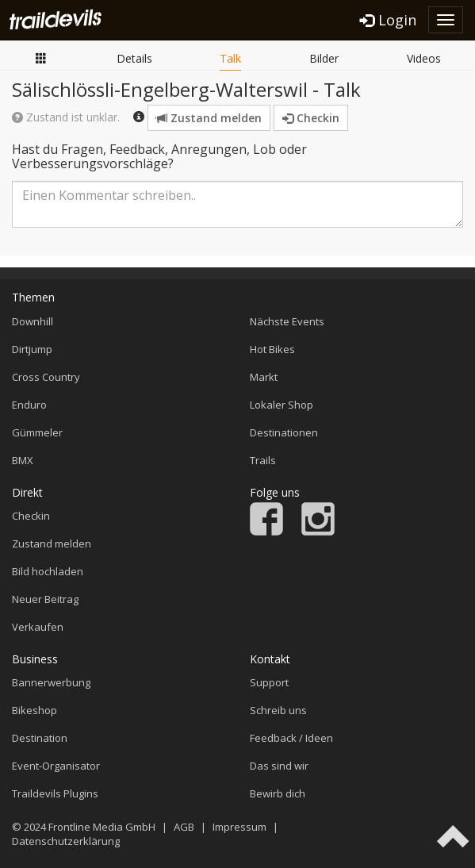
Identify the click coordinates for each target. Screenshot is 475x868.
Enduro (29, 405)
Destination (40, 738)
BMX (23, 460)
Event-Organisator (56, 766)
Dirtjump (32, 349)
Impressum (239, 827)
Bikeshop (34, 710)
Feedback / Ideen (291, 738)
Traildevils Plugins (55, 793)
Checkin (311, 118)
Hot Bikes (272, 349)
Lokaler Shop (282, 405)
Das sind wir (279, 766)
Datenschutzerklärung (66, 841)
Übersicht (41, 58)
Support (269, 682)
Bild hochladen (48, 571)
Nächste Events (287, 321)
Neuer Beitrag (45, 599)
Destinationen (284, 432)
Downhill (33, 321)
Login (388, 20)
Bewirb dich (278, 793)
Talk (230, 58)
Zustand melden (209, 118)
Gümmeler (37, 432)
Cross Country (46, 377)
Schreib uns (278, 710)
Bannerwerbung (51, 682)
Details (134, 58)
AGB (184, 827)
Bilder (324, 58)
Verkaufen (38, 627)
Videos (424, 58)
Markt (264, 377)
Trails (263, 460)
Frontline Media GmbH (102, 827)
